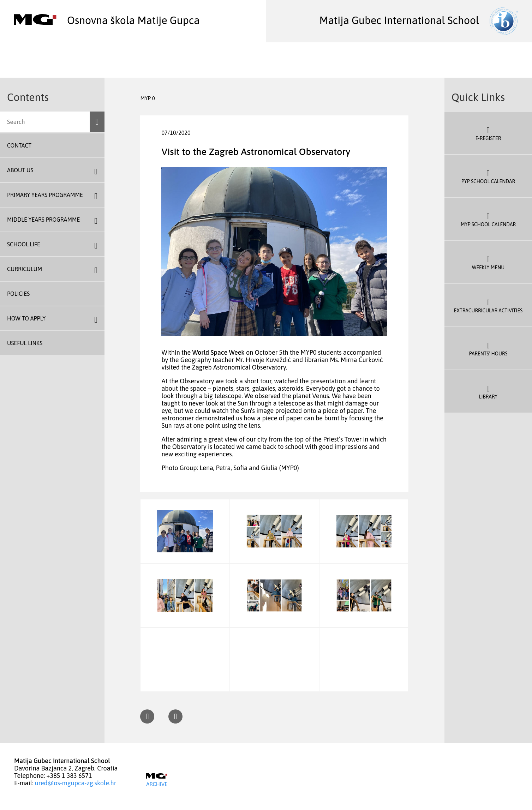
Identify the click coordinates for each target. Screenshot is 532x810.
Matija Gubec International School (419, 20)
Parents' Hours (488, 348)
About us (20, 170)
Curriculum (25, 269)
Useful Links (25, 343)
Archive (157, 780)
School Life (24, 244)
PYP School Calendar (488, 176)
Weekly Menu (488, 262)
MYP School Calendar (488, 219)
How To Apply (26, 318)
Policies (18, 294)
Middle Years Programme (43, 220)
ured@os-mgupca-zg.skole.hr (76, 783)
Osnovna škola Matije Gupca (107, 20)
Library (488, 391)
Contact (19, 145)
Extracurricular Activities (488, 305)
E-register (488, 133)
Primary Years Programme (45, 195)
